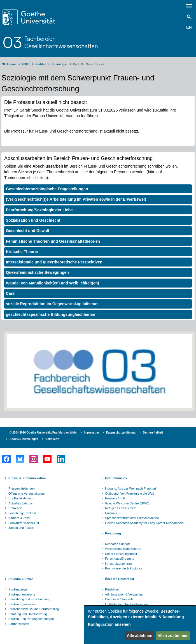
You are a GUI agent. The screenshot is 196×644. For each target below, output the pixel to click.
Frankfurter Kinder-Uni (24, 523)
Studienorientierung (22, 594)
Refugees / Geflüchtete (121, 508)
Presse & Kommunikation (27, 478)
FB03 (26, 64)
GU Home (9, 64)
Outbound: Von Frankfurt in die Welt (129, 494)
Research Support (117, 544)
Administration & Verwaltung (124, 594)
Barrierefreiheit (153, 433)
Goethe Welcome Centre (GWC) (127, 503)
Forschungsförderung (120, 559)
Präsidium (112, 589)
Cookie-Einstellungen (24, 439)
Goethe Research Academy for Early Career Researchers (144, 523)
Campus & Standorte (119, 599)
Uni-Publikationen (20, 498)
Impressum (91, 433)
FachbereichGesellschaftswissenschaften (61, 42)
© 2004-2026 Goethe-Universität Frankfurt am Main (43, 433)
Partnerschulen (19, 624)
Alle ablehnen (140, 636)
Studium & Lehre (21, 579)
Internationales (116, 478)
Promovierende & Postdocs (124, 568)
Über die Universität (120, 579)
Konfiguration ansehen (109, 624)
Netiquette (52, 439)
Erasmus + (112, 513)
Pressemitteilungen (22, 488)
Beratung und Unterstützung (28, 614)
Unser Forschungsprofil (121, 554)
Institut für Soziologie (51, 64)
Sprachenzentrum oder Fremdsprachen (132, 518)
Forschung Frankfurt (22, 513)
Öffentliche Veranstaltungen (27, 494)
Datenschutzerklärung (121, 433)
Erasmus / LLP (115, 498)
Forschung (113, 533)
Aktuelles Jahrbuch (21, 503)
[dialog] (140, 625)
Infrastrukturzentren (118, 564)
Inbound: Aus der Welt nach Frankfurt (130, 488)
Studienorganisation (22, 604)
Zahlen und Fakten (21, 528)
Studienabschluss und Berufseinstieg (34, 609)
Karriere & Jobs (19, 518)
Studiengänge (18, 589)
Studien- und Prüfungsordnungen (31, 619)
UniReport (15, 508)
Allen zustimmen (173, 636)
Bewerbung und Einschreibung (29, 599)
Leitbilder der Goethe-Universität (127, 604)
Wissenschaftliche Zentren (123, 549)
